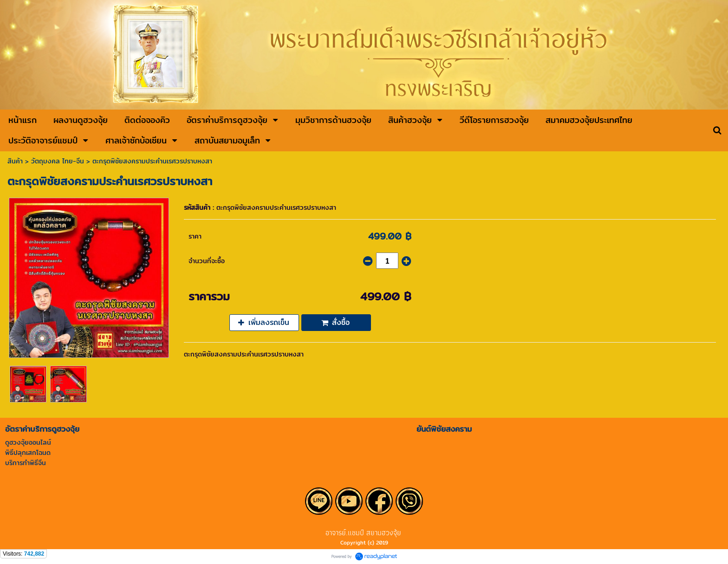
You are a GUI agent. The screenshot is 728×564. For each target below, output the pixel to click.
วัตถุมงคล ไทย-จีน (58, 161)
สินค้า (15, 161)
